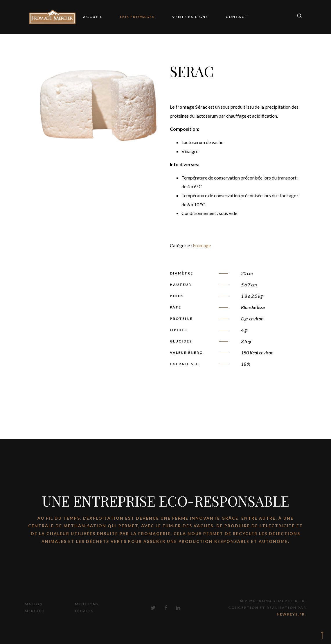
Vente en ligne (190, 17)
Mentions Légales (87, 607)
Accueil (93, 17)
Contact (237, 17)
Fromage (202, 245)
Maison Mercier (35, 607)
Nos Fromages (137, 17)
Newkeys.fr (291, 614)
